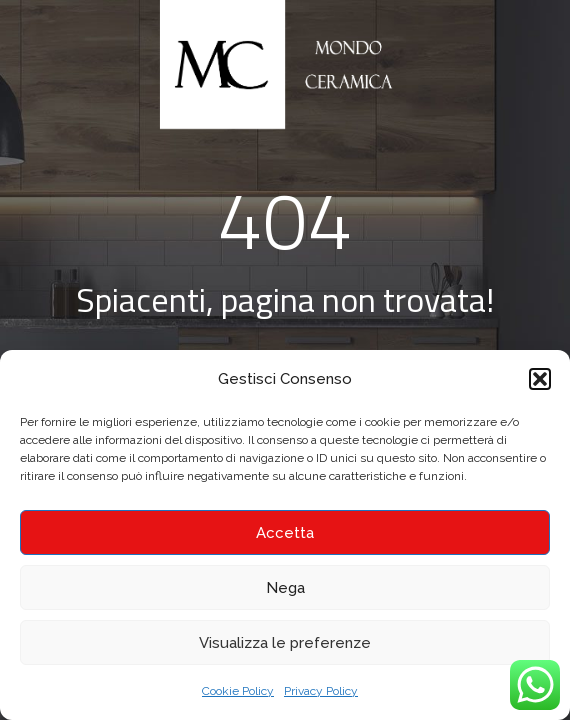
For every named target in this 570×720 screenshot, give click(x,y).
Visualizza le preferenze (285, 643)
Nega (285, 588)
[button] (540, 379)
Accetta (285, 533)
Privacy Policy (321, 691)
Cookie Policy (238, 691)
